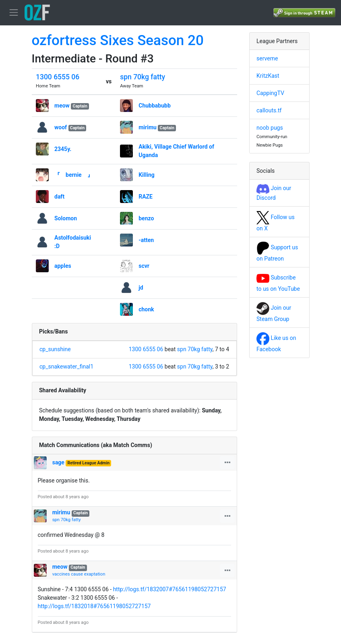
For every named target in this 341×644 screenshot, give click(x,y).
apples (63, 266)
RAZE (146, 197)
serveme (267, 58)
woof (61, 127)
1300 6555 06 (58, 77)
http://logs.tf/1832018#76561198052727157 (94, 606)
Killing (147, 175)
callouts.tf (269, 110)
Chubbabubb (155, 106)
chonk (146, 309)
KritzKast (268, 76)
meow (62, 106)
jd (141, 288)
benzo (146, 218)
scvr (144, 266)
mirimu (148, 127)
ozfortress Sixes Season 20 (118, 40)
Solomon (66, 218)
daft (59, 197)
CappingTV (270, 93)
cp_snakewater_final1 (66, 367)
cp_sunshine (55, 349)
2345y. (63, 149)
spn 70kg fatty (143, 77)
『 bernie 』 (74, 175)
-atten (146, 240)
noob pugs (270, 128)
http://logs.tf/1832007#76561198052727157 (170, 589)
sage (58, 462)
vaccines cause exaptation (79, 574)
